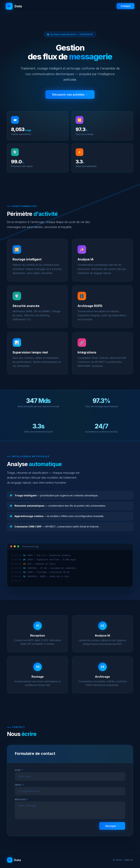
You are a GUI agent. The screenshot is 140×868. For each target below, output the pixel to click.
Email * (20, 785)
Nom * (19, 770)
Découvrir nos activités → (70, 95)
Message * (22, 799)
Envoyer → (112, 826)
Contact (125, 6)
